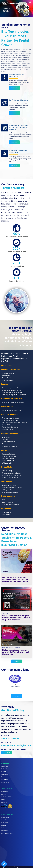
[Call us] (4, 864)
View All (17, 696)
